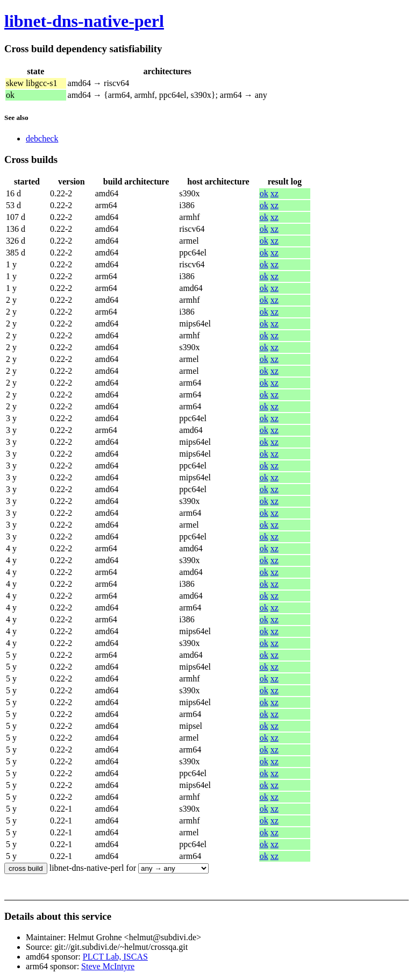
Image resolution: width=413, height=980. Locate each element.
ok (264, 193)
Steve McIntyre (108, 966)
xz (275, 193)
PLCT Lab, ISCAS (115, 957)
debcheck (42, 139)
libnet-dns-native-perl (84, 21)
